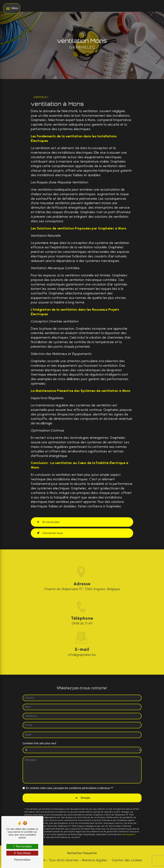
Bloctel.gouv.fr (129, 828)
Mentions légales (94, 860)
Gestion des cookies (127, 860)
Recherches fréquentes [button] (82, 853)
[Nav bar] (12, 8)
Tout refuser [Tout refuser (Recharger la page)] (22, 853)
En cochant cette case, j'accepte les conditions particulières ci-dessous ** (70, 782)
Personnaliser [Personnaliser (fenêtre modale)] (22, 860)
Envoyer (86, 792)
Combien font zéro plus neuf (39, 737)
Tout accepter (22, 846)
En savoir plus (47, 522)
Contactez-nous (49, 533)
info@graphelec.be (82, 648)
